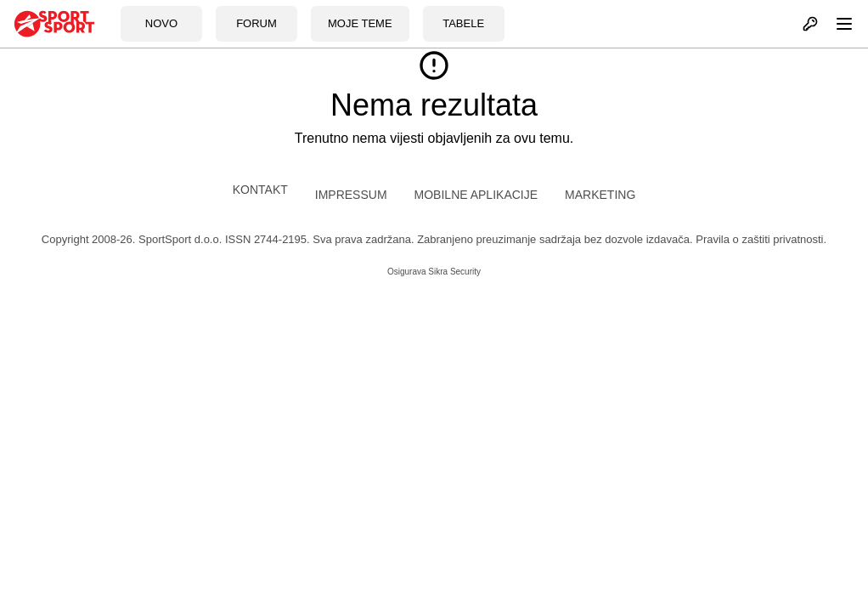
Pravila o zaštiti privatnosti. (761, 239)
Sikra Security (454, 272)
